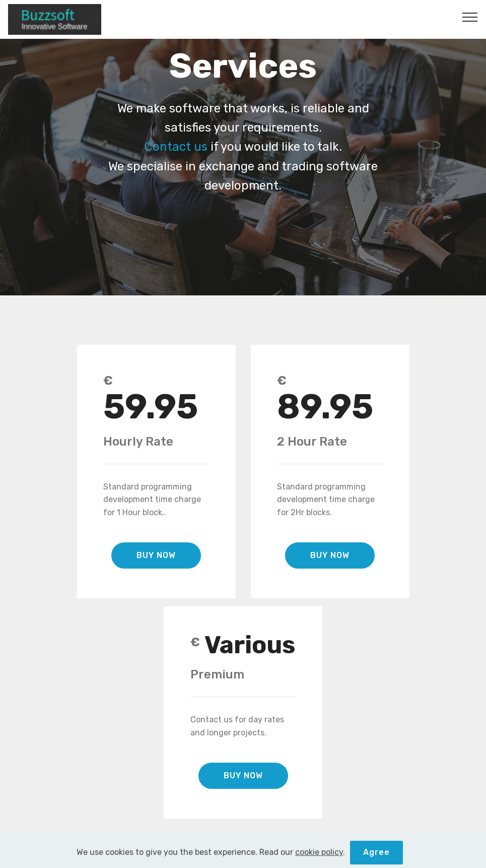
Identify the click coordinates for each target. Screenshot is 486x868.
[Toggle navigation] (470, 17)
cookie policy (319, 862)
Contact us (176, 147)
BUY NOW (156, 555)
